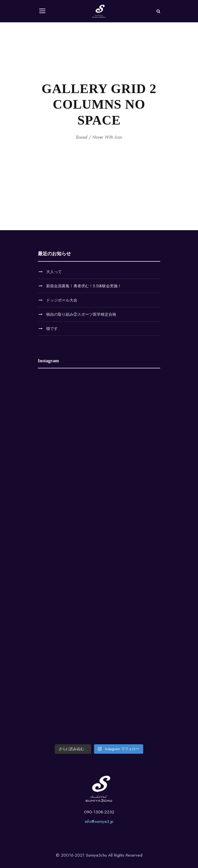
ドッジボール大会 (62, 300)
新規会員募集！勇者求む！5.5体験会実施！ (84, 286)
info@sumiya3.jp (99, 821)
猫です (52, 329)
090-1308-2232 (99, 812)
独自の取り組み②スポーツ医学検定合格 (81, 314)
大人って (54, 272)
